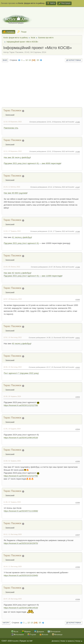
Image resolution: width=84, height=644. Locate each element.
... (24, 60)
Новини (27, 631)
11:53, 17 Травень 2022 (12, 231)
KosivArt (15, 641)
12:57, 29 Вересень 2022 (13, 299)
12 (27, 60)
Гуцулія (33, 634)
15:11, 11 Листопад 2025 (13, 534)
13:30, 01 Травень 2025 (12, 461)
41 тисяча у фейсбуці (22, 237)
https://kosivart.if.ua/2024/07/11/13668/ (21, 511)
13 (30, 60)
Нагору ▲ (79, 641)
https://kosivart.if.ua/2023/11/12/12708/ (21, 405)
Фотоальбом (19, 634)
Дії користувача (74, 60)
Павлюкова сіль (11, 128)
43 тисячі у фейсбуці (21, 344)
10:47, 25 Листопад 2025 (13, 599)
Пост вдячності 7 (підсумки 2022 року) (21, 373)
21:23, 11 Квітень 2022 (12, 187)
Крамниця (58, 634)
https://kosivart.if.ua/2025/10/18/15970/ (21, 543)
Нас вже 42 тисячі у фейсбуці (17, 273)
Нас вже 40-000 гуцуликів (15, 193)
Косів (16, 631)
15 (38, 60)
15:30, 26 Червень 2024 (12, 396)
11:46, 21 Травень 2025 (12, 502)
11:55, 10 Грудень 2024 (12, 429)
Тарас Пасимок (12, 110)
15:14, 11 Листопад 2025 (13, 567)
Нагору (6, 623)
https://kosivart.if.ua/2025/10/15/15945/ (21, 575)
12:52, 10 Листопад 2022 (13, 337)
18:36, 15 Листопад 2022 (13, 367)
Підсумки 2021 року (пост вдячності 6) (21, 243)
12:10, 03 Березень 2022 (13, 122)
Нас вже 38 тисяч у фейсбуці (17, 157)
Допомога (55, 641)
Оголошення (55, 631)
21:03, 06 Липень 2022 (12, 267)
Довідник (40, 631)
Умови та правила (67, 641)
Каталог (45, 634)
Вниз (5, 60)
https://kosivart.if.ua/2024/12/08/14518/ (21, 438)
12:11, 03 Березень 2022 (13, 151)
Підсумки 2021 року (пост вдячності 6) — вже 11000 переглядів (33, 276)
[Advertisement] (42, 85)
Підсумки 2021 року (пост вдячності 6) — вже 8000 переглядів (32, 163)
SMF (31, 641)
